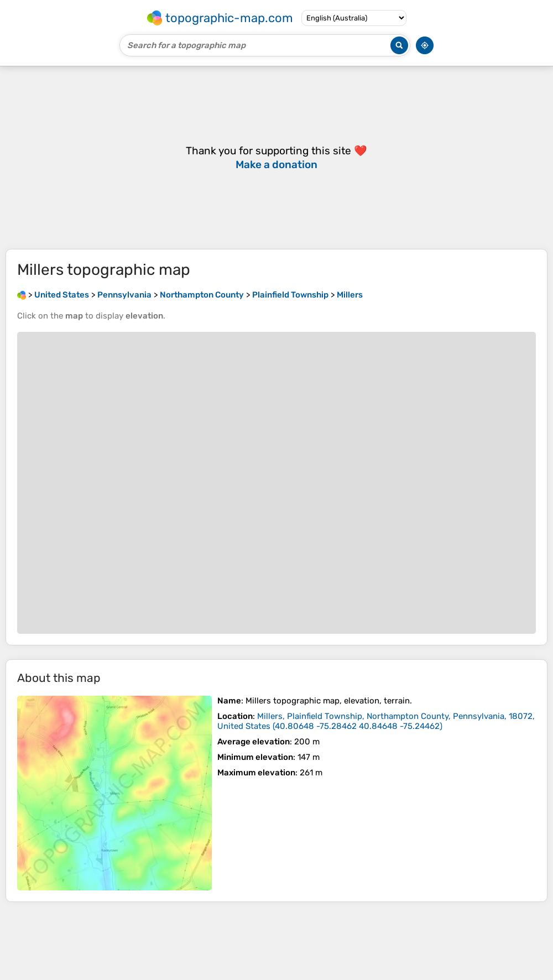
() (376, 721)
